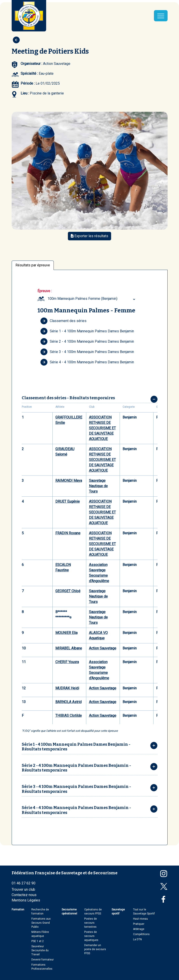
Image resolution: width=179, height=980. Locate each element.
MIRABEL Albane (69, 648)
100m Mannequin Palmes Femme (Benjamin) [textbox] (82, 299)
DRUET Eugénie (68, 501)
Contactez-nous (24, 895)
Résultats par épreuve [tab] (33, 265)
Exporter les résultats (89, 236)
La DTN (137, 939)
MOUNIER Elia (66, 633)
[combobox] (92, 299)
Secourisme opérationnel (69, 912)
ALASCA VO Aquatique (98, 635)
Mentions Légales (26, 900)
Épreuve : (45, 291)
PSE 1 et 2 (38, 941)
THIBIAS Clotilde (69, 716)
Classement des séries (63, 321)
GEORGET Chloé (68, 591)
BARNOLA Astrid (68, 702)
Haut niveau (140, 919)
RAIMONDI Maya (69, 481)
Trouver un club (23, 889)
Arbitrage (139, 929)
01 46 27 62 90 (24, 883)
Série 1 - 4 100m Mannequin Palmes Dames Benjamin (87, 331)
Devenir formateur (43, 960)
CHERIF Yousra (67, 662)
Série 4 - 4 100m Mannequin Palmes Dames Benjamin (87, 362)
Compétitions (141, 934)
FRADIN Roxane (68, 533)
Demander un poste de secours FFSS (95, 949)
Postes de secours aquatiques (91, 936)
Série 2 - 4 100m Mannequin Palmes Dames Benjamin (87, 342)
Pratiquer (139, 924)
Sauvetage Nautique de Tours (98, 486)
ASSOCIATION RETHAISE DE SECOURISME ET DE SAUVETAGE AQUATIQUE (102, 428)
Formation (18, 910)
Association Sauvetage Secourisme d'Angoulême (99, 573)
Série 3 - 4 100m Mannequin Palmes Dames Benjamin (87, 352)
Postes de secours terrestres (91, 923)
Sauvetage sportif (118, 912)
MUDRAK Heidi (67, 688)
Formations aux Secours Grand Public (41, 923)
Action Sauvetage (103, 648)
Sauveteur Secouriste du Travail (40, 950)
